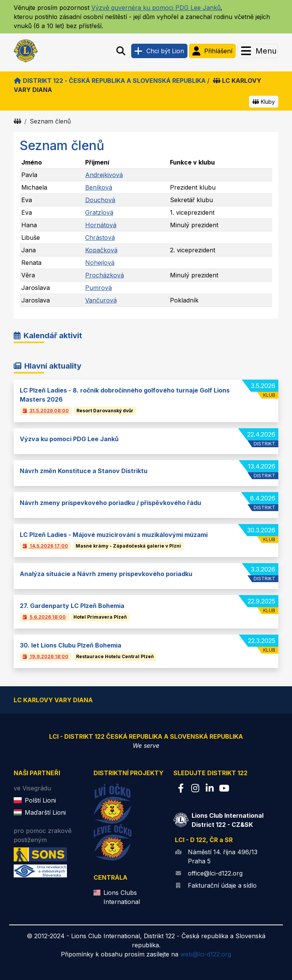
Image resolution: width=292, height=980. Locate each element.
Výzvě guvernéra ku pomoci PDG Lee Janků (156, 8)
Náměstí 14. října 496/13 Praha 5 (223, 857)
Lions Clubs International (122, 897)
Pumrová (98, 288)
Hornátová (101, 225)
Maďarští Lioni (45, 812)
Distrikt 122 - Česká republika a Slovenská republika (110, 81)
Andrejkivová (104, 175)
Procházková (105, 275)
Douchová (100, 200)
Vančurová (101, 300)
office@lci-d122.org (215, 873)
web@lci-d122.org (206, 954)
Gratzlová (99, 212)
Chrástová (100, 237)
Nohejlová (100, 263)
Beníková (99, 187)
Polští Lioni (40, 800)
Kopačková (101, 250)
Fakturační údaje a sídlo (222, 885)
